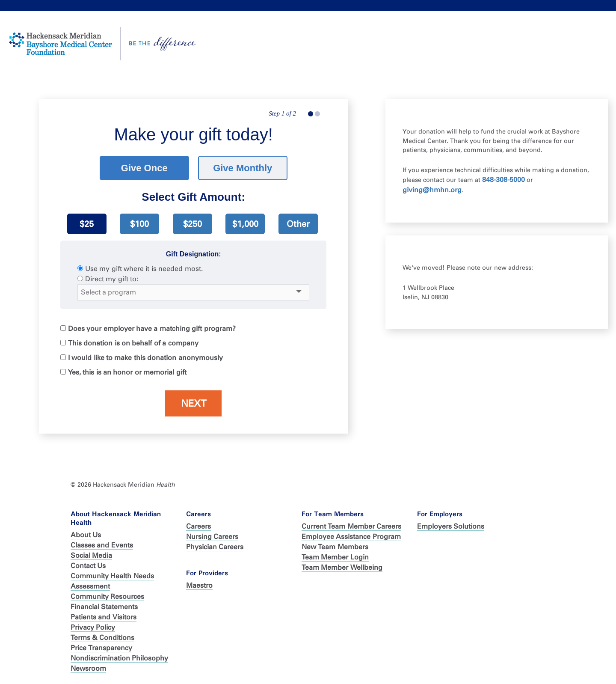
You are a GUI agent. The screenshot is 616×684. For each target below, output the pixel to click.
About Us (86, 535)
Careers (198, 526)
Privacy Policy (93, 627)
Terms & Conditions (102, 638)
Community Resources (107, 596)
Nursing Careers (212, 537)
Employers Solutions (451, 526)
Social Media (91, 555)
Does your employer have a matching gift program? (152, 329)
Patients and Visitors (104, 617)
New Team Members (335, 547)
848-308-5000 (503, 180)
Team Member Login (335, 557)
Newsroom (88, 668)
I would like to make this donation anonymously (145, 358)
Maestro (199, 585)
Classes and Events (102, 545)
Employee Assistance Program (351, 537)
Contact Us (88, 566)
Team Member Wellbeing (342, 567)
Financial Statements (104, 607)
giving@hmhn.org (432, 190)
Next (194, 403)
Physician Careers (215, 547)
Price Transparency (101, 648)
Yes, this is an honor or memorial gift (127, 372)
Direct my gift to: (112, 279)
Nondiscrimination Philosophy (119, 658)
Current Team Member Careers (351, 526)
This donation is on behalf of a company (133, 343)
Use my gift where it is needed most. (144, 269)
